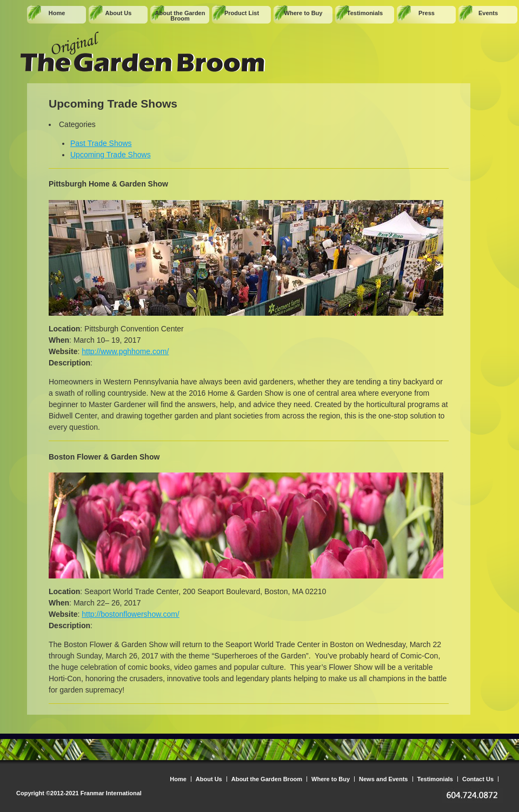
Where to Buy (304, 13)
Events (488, 13)
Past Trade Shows (101, 143)
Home (57, 13)
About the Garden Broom (180, 16)
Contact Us (478, 779)
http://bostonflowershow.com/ (131, 614)
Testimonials (365, 13)
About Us (119, 13)
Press (427, 13)
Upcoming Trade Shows (111, 155)
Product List (242, 13)
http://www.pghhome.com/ (125, 351)
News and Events (383, 779)
